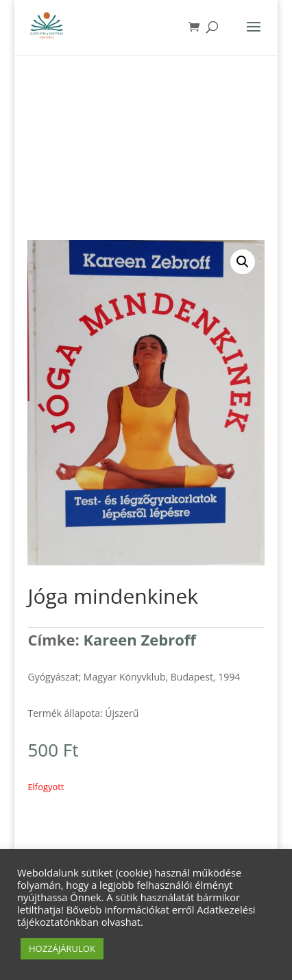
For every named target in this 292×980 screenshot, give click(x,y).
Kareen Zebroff (139, 639)
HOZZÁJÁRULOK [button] (62, 948)
